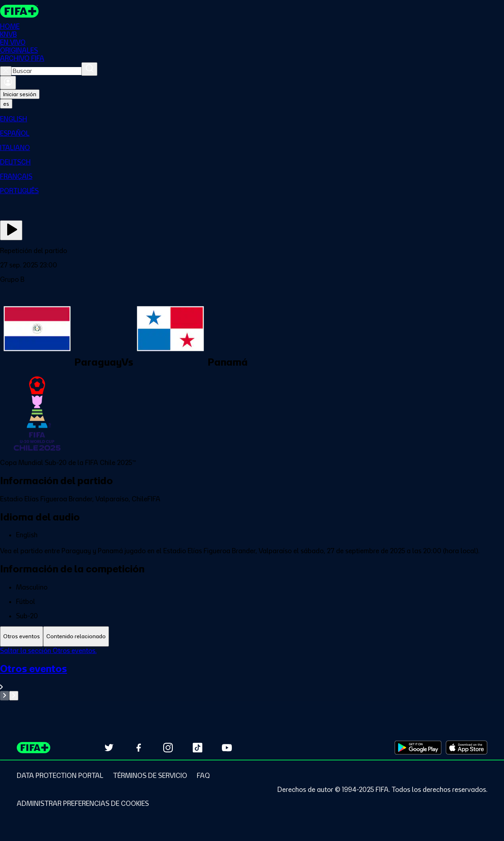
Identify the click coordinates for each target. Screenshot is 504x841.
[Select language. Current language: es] (6, 104)
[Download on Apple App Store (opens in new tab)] (466, 748)
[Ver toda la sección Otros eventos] (252, 677)
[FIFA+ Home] (19, 11)
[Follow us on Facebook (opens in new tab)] (138, 748)
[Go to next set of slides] (14, 696)
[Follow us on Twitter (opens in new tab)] (109, 748)
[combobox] (46, 71)
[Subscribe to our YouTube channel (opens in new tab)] (227, 748)
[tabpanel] (252, 674)
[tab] (22, 636)
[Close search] (6, 71)
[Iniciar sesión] (8, 83)
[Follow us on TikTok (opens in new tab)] (198, 748)
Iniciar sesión (20, 94)
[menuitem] (252, 119)
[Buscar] (89, 69)
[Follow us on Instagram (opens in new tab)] (168, 748)
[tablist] (252, 636)
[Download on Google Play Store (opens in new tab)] (418, 748)
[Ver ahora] (11, 230)
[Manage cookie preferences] (83, 803)
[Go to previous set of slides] (5, 696)
